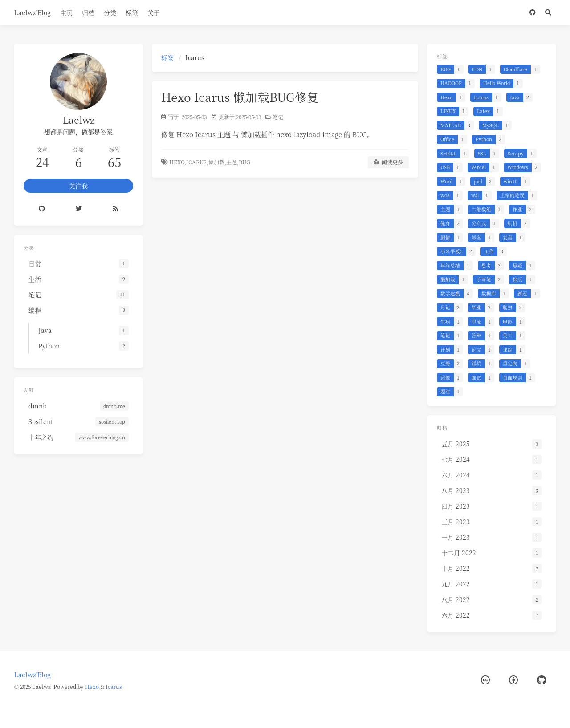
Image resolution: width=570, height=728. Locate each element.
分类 (110, 12)
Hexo (92, 686)
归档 (88, 12)
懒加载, (217, 162)
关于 (154, 12)
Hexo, (178, 162)
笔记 (278, 117)
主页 (66, 12)
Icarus (114, 686)
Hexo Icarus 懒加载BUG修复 (240, 97)
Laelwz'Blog (33, 12)
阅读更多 (388, 162)
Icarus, (197, 162)
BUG (244, 162)
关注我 (78, 186)
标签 (132, 12)
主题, (232, 162)
